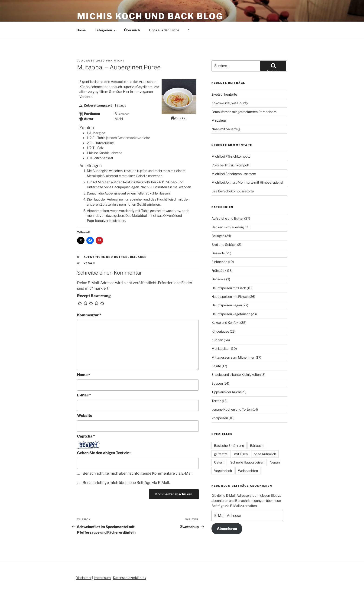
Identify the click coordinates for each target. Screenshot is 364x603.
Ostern (219, 462)
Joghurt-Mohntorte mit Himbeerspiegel (254, 182)
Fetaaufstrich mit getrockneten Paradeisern (244, 112)
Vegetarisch (223, 471)
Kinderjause (220, 331)
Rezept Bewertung (94, 296)
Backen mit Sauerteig (228, 227)
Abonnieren (227, 529)
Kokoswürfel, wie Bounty (230, 103)
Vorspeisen (220, 418)
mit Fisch (241, 454)
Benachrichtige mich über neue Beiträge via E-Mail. (126, 483)
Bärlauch (257, 446)
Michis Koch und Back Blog (150, 16)
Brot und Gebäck (224, 245)
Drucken (179, 118)
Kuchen (217, 340)
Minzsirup (219, 120)
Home (81, 30)
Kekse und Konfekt (226, 323)
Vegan (89, 263)
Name (84, 375)
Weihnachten (248, 471)
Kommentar (89, 315)
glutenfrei (221, 454)
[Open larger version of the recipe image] (179, 113)
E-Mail (84, 395)
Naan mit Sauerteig (226, 129)
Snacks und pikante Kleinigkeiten (236, 374)
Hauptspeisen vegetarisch (231, 314)
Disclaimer (84, 578)
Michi (119, 61)
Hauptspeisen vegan (227, 305)
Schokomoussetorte (241, 174)
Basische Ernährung (229, 446)
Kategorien (105, 30)
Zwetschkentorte (224, 94)
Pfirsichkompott (238, 156)
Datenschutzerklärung (130, 578)
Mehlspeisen (221, 349)
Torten (216, 401)
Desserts (218, 253)
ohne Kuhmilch (265, 454)
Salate (216, 366)
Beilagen (138, 257)
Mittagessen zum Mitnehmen (233, 357)
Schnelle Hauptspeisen (247, 462)
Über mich (132, 30)
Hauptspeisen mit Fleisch (230, 297)
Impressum (102, 578)
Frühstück (219, 271)
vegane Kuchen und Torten (232, 409)
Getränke (218, 279)
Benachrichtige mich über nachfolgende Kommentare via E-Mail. (138, 473)
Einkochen (219, 262)
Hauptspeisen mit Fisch (229, 288)
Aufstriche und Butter (106, 257)
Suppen (217, 383)
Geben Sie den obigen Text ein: (104, 453)
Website (85, 416)
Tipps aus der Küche (164, 30)
